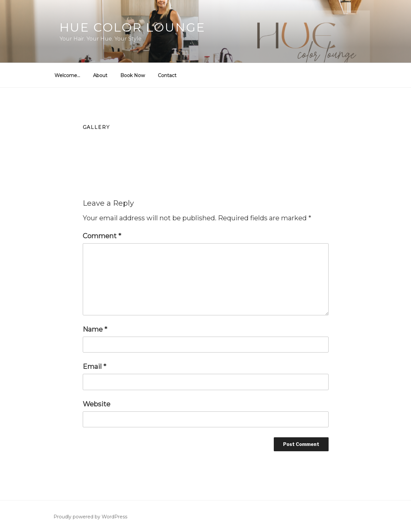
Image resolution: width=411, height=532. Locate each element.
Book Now (133, 75)
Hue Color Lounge (132, 27)
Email (95, 367)
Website (97, 404)
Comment (102, 236)
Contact (167, 75)
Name (95, 329)
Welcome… (67, 75)
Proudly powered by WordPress (90, 517)
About (100, 75)
